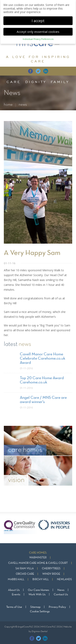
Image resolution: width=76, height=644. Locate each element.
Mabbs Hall (16, 579)
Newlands (64, 579)
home (8, 105)
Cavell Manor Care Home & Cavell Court (38, 563)
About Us (14, 590)
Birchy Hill (41, 579)
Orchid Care (25, 574)
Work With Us (37, 595)
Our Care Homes (39, 590)
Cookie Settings (40, 611)
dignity (36, 82)
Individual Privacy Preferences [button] (38, 38)
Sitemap (35, 607)
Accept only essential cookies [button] (38, 30)
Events (16, 595)
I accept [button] (38, 19)
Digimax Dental (40, 631)
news (23, 105)
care (14, 82)
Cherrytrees (51, 569)
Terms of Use (14, 607)
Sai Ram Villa (25, 569)
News (61, 590)
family (60, 82)
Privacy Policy (57, 607)
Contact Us (61, 595)
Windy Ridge (51, 574)
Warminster (38, 558)
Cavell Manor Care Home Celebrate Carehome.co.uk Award (43, 359)
